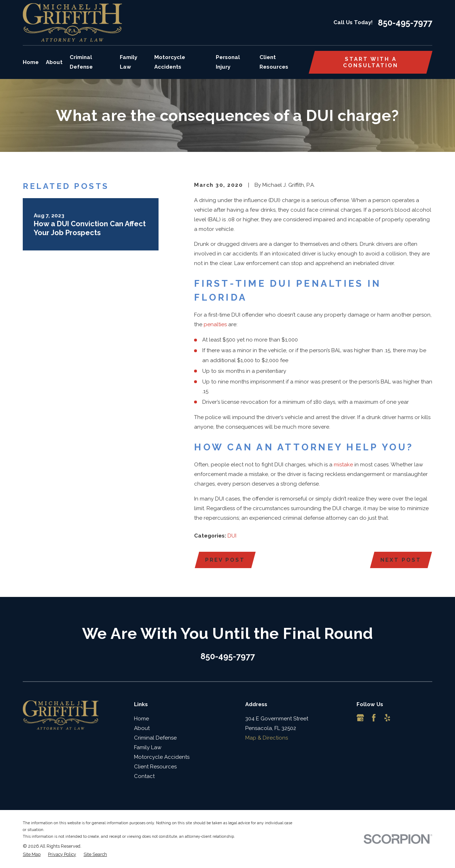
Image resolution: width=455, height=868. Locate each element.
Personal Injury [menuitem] (228, 62)
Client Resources (155, 767)
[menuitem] (32, 855)
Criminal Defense (155, 738)
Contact (144, 776)
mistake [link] (343, 465)
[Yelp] (387, 718)
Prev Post (225, 560)
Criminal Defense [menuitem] (81, 62)
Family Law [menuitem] (129, 62)
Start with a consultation (371, 62)
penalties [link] (215, 324)
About (142, 728)
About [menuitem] (54, 62)
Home (141, 719)
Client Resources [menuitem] (274, 62)
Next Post (401, 560)
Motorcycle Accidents (162, 757)
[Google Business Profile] (360, 718)
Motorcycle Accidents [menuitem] (170, 62)
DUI (232, 536)
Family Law (148, 747)
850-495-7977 (405, 23)
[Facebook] (374, 718)
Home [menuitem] (31, 62)
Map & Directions (267, 738)
